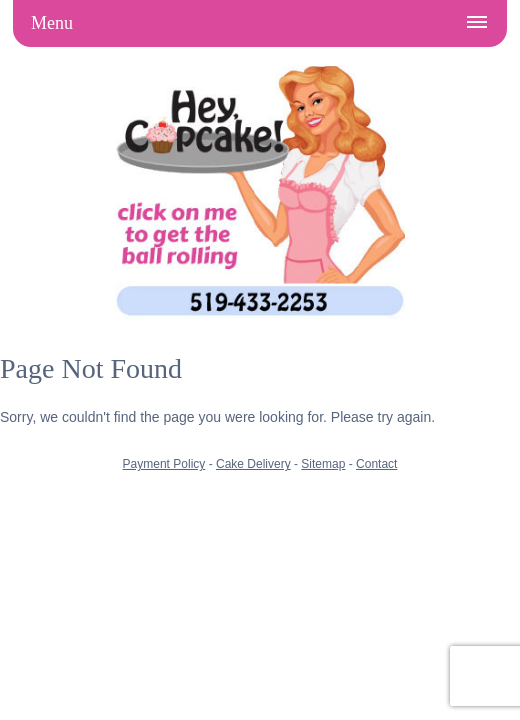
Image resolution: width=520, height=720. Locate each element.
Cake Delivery (253, 464)
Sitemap (323, 464)
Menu (52, 23)
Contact (376, 464)
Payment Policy (164, 464)
